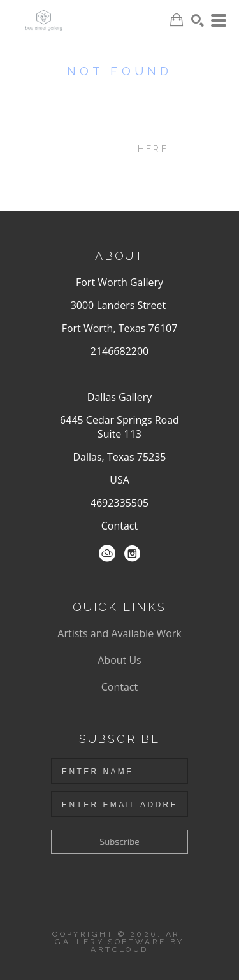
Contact (119, 526)
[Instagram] (132, 554)
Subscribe (119, 841)
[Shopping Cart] (177, 20)
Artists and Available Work (119, 633)
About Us (119, 660)
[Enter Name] (119, 771)
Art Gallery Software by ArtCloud (121, 942)
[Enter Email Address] (119, 804)
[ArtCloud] (107, 554)
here (153, 149)
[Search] (198, 20)
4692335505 (119, 503)
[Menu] (219, 20)
